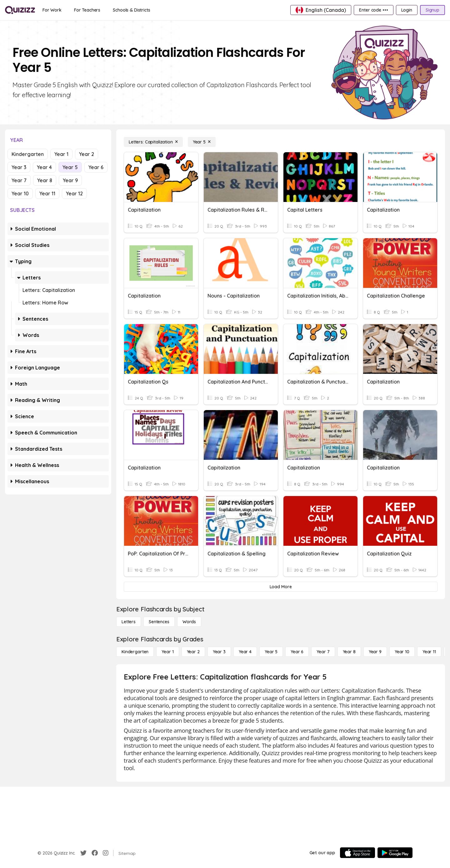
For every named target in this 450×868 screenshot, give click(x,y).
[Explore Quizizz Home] (20, 10)
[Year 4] (245, 652)
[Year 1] (167, 652)
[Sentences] (159, 622)
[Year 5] (202, 142)
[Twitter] (83, 853)
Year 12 (74, 193)
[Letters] (129, 622)
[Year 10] (402, 652)
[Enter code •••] (373, 10)
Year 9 (70, 180)
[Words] (189, 622)
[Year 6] (297, 652)
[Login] (407, 10)
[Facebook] (95, 853)
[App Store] (357, 853)
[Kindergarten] (135, 652)
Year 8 (45, 180)
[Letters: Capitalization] (153, 142)
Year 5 (70, 167)
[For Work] (52, 10)
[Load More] (281, 587)
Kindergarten (28, 154)
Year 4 (44, 167)
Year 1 (61, 154)
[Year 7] (323, 652)
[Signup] (432, 10)
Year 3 (19, 167)
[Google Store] (395, 853)
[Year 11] (429, 652)
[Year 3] (219, 652)
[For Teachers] (87, 10)
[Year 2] (193, 652)
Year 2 (87, 154)
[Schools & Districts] (131, 10)
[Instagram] (106, 853)
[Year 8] (349, 652)
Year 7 (19, 180)
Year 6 (96, 167)
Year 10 (20, 193)
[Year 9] (375, 652)
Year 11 (47, 193)
